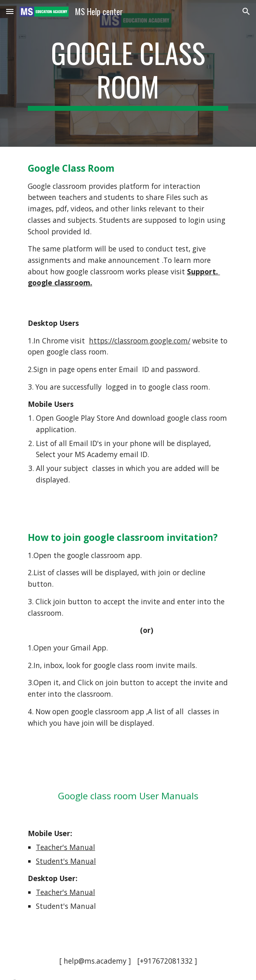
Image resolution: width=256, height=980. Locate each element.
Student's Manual (66, 861)
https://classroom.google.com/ (140, 341)
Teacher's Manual (66, 847)
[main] (128, 73)
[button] (10, 11)
